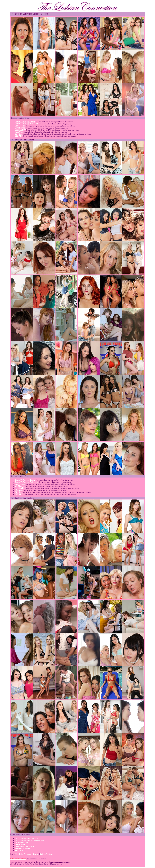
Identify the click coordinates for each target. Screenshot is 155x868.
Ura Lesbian (20, 126)
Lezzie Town (20, 844)
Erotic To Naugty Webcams (27, 124)
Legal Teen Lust (22, 842)
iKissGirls (19, 132)
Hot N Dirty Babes (23, 848)
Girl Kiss (19, 134)
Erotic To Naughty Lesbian (26, 838)
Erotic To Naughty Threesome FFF (30, 840)
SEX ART (19, 136)
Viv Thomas (20, 128)
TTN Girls (19, 850)
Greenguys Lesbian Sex (25, 846)
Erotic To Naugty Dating (25, 122)
